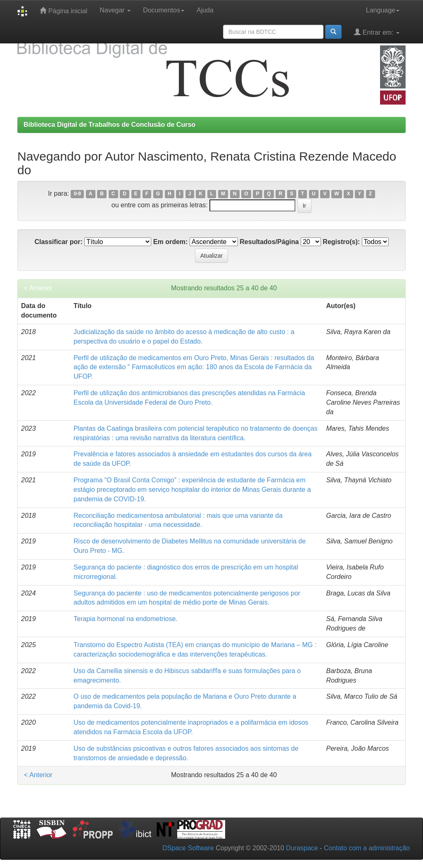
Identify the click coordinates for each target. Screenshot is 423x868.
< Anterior (38, 288)
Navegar (115, 10)
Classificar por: (58, 242)
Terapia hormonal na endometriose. (126, 619)
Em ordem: (171, 242)
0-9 (77, 194)
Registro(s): (341, 242)
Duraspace (302, 848)
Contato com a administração (367, 848)
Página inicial (63, 11)
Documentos (164, 10)
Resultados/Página (269, 242)
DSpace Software (188, 848)
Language (383, 10)
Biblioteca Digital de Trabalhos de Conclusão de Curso (109, 125)
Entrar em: (377, 32)
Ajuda (205, 10)
